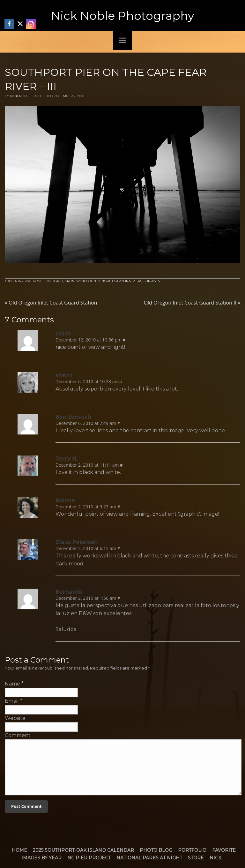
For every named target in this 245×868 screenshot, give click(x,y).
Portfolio (192, 850)
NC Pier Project (89, 858)
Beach (57, 281)
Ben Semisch (74, 417)
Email (12, 701)
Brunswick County (82, 281)
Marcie (65, 500)
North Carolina (116, 281)
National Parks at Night (149, 858)
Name (12, 684)
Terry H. (67, 458)
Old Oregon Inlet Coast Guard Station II (192, 303)
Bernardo (69, 592)
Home (19, 850)
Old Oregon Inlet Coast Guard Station (51, 303)
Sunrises (152, 281)
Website (15, 718)
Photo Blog (156, 850)
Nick (215, 858)
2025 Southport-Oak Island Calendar (83, 850)
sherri (64, 375)
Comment (18, 735)
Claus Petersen (77, 542)
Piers (137, 281)
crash (63, 333)
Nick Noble (20, 96)
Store (196, 858)
